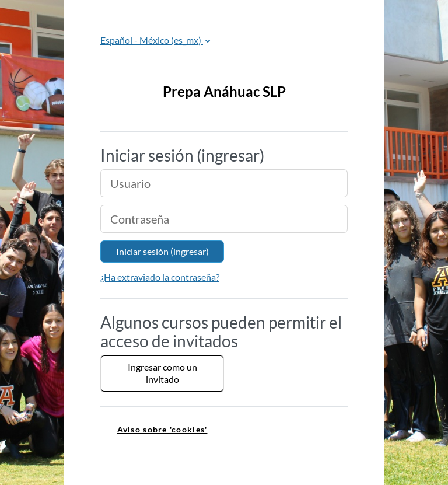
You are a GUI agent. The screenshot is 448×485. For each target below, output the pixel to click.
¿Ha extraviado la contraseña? (160, 277)
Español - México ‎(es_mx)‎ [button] (152, 40)
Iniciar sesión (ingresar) (162, 251)
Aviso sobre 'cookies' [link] (162, 429)
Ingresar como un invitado (162, 373)
